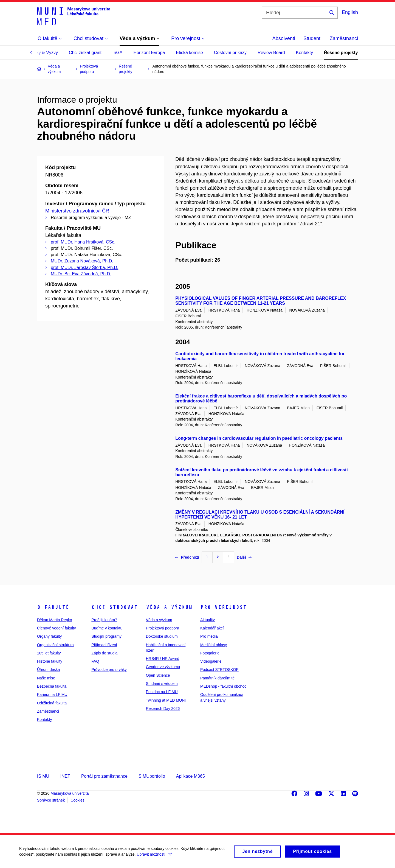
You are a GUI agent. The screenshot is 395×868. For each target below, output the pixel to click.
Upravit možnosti (154, 856)
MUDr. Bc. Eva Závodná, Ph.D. (81, 274)
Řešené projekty (341, 53)
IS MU (43, 776)
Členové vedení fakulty (57, 628)
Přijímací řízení (104, 645)
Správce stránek (51, 800)
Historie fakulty (50, 661)
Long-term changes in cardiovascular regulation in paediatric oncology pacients (259, 438)
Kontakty (304, 53)
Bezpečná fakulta (52, 686)
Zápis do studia (104, 653)
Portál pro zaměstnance (104, 776)
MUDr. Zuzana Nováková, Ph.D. (82, 261)
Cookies (77, 800)
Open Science (158, 675)
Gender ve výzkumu (163, 667)
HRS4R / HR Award (163, 659)
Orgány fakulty (49, 636)
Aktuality (208, 620)
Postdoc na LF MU (162, 692)
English (350, 12)
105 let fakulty (49, 653)
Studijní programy (106, 636)
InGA (117, 53)
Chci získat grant (85, 53)
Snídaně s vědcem (162, 684)
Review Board (271, 53)
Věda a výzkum (169, 607)
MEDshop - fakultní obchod (223, 686)
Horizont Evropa (149, 53)
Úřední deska (48, 670)
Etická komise (189, 53)
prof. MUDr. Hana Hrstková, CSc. (83, 242)
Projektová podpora (163, 628)
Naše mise (46, 678)
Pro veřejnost (223, 607)
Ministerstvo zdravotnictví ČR (77, 211)
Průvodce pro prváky (109, 670)
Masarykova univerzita (70, 793)
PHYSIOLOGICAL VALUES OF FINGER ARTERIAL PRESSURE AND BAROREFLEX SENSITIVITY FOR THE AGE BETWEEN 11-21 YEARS (261, 301)
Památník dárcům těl (218, 678)
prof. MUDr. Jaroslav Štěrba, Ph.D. (84, 268)
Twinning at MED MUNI (166, 700)
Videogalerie (211, 661)
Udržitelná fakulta (52, 703)
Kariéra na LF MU (52, 695)
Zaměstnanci (344, 38)
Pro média (209, 636)
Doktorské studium (162, 636)
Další (244, 557)
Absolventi (284, 38)
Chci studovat (115, 607)
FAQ (95, 661)
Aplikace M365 (191, 776)
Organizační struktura (55, 645)
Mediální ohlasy (214, 645)
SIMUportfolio (152, 776)
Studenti (312, 38)
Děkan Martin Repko (55, 620)
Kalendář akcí (212, 628)
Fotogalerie (210, 653)
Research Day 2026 (163, 709)
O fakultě (53, 607)
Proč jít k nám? (104, 620)
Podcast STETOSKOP (219, 670)
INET (65, 776)
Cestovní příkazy (230, 53)
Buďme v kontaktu (107, 628)
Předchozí (187, 557)
